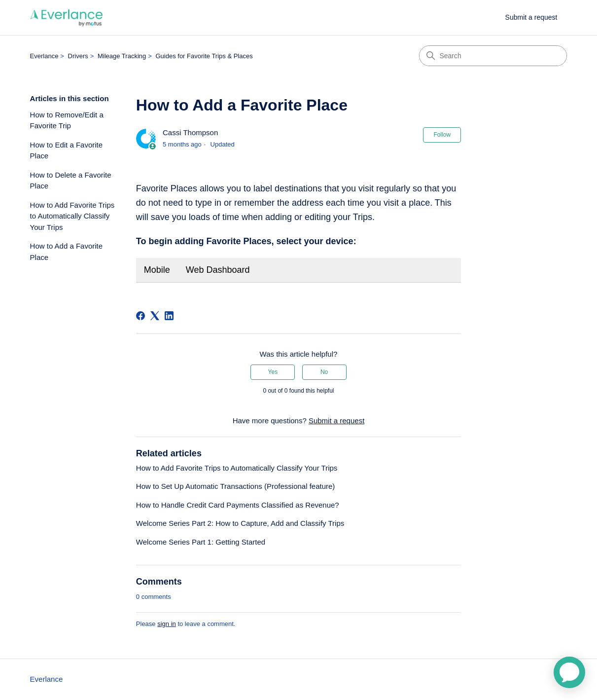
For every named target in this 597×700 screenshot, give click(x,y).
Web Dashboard (218, 270)
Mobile (157, 270)
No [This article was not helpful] (324, 372)
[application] (569, 672)
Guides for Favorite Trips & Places (204, 56)
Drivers (78, 56)
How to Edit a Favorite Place (67, 150)
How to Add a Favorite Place (67, 252)
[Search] (493, 56)
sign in (167, 624)
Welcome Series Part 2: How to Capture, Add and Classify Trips (240, 523)
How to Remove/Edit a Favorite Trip (67, 120)
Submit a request (531, 17)
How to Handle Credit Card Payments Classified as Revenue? (238, 505)
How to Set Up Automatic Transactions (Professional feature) (236, 486)
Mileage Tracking (122, 56)
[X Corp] (155, 316)
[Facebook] (140, 316)
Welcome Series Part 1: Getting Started (201, 542)
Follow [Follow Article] (442, 135)
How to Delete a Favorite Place (71, 181)
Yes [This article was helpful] (273, 372)
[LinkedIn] (169, 316)
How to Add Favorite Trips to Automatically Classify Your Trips (72, 216)
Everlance (44, 56)
